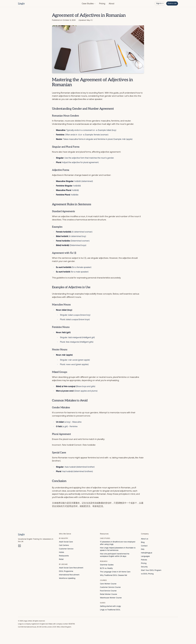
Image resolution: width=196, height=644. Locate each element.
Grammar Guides (107, 565)
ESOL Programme (66, 571)
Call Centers (64, 545)
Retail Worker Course (108, 594)
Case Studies (89, 3)
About (111, 3)
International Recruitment (69, 575)
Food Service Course (108, 591)
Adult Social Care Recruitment (71, 568)
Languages (145, 556)
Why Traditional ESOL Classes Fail (113, 575)
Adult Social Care (66, 542)
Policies (144, 560)
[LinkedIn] (19, 546)
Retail (61, 559)
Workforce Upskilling (67, 578)
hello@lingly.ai (147, 553)
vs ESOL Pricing (147, 574)
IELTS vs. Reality (106, 568)
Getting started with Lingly (110, 606)
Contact (144, 546)
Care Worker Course (108, 584)
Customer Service (66, 549)
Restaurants (64, 556)
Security (144, 567)
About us (145, 539)
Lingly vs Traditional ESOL (110, 610)
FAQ (143, 549)
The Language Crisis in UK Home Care (115, 572)
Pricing (102, 3)
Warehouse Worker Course (111, 598)
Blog (143, 542)
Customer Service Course (110, 587)
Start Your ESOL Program (151, 570)
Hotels (61, 552)
